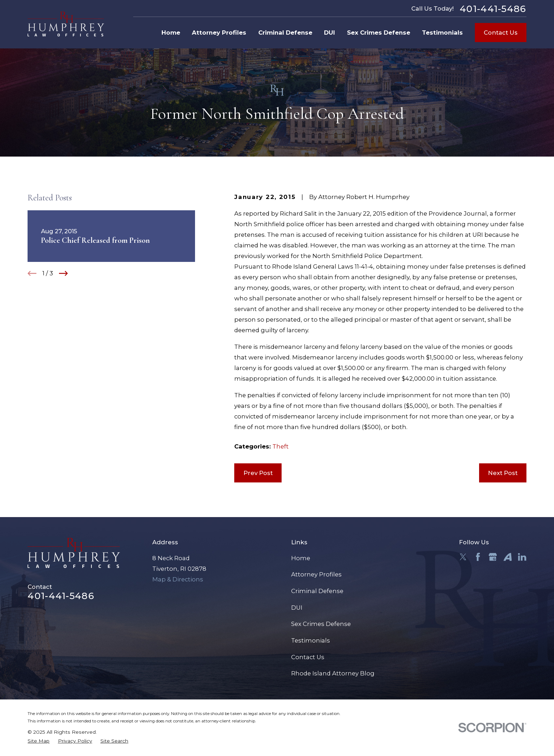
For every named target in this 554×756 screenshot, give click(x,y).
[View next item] (63, 273)
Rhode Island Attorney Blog (333, 673)
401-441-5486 (493, 9)
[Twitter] (463, 557)
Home (301, 558)
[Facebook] (478, 557)
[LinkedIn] (522, 557)
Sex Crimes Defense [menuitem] (379, 33)
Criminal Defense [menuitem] (285, 33)
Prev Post (258, 473)
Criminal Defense (317, 591)
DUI (297, 608)
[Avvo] (508, 557)
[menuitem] (39, 741)
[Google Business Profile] (493, 557)
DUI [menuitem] (329, 33)
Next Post (503, 473)
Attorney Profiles (316, 574)
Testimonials (311, 640)
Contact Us (501, 33)
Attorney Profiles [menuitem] (219, 33)
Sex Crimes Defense (321, 624)
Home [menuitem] (171, 33)
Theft (281, 446)
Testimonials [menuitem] (442, 33)
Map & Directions (178, 579)
